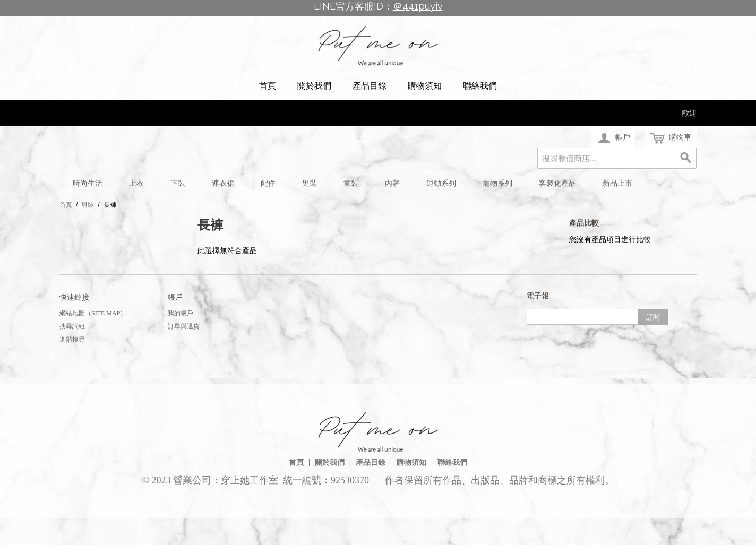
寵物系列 (497, 183)
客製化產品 (557, 183)
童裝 (351, 183)
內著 (392, 183)
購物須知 (425, 86)
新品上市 (617, 183)
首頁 (268, 86)
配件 (268, 183)
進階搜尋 (72, 340)
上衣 (136, 183)
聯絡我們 (480, 86)
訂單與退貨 (184, 326)
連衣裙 (223, 183)
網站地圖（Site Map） (93, 313)
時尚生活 (88, 183)
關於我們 (314, 86)
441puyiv (423, 6)
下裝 (178, 183)
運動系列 (441, 183)
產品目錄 (370, 86)
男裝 (310, 183)
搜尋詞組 (72, 326)
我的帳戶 (181, 313)
